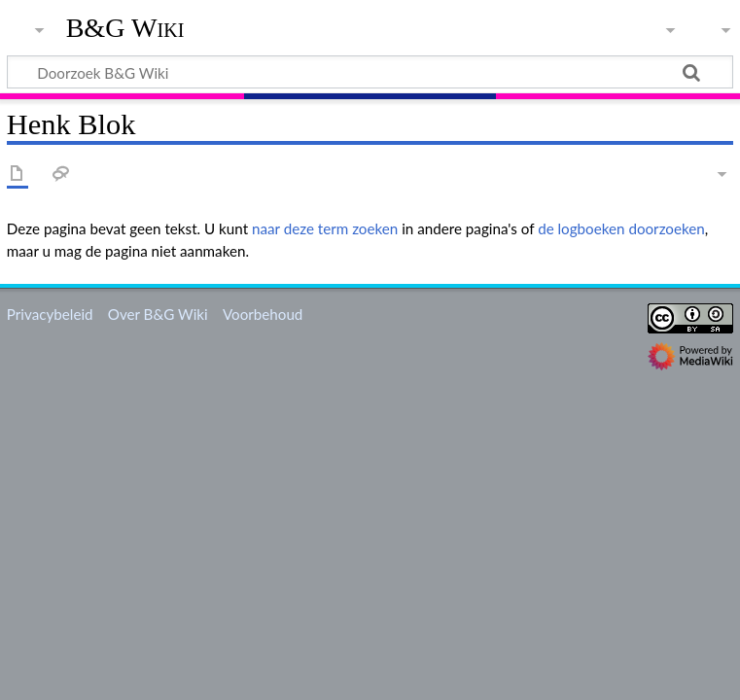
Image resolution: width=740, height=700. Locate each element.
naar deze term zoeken (325, 228)
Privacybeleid (50, 314)
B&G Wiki (125, 28)
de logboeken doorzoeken (621, 228)
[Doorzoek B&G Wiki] (370, 72)
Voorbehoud (263, 314)
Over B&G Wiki (158, 314)
